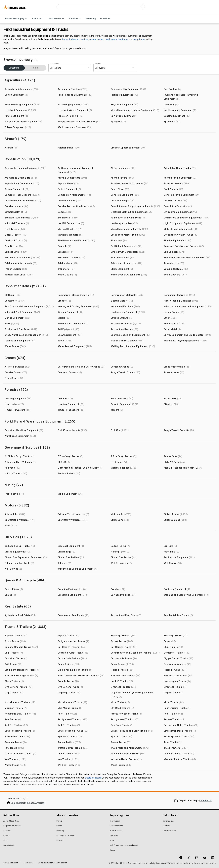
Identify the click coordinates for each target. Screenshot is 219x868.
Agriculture (114, 835)
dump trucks (139, 39)
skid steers (111, 39)
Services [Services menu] (75, 19)
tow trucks (123, 39)
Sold (36, 68)
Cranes (112, 850)
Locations (105, 19)
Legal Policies (28, 863)
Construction (115, 821)
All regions (54, 64)
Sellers (59, 826)
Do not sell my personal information (52, 863)
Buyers (59, 821)
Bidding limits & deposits (66, 835)
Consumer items (116, 826)
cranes (92, 39)
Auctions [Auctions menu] (38, 19)
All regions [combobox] (56, 68)
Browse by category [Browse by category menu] (16, 19)
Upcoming (14, 68)
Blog (5, 840)
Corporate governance (12, 826)
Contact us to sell (169, 831)
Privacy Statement (11, 863)
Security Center (10, 845)
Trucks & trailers (116, 831)
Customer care (168, 821)
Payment (60, 840)
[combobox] (111, 68)
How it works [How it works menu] (57, 19)
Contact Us (205, 801)
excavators (83, 39)
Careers (6, 835)
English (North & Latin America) (28, 803)
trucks (65, 39)
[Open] (133, 68)
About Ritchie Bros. (11, 821)
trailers (73, 39)
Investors (7, 831)
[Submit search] (141, 7)
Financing (91, 19)
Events (98, 64)
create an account (94, 778)
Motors (112, 840)
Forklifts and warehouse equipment (124, 845)
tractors (101, 39)
